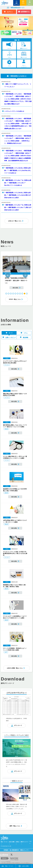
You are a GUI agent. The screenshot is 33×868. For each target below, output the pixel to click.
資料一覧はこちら (15, 826)
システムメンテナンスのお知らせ (14, 111)
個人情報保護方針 (14, 850)
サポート (30, 4)
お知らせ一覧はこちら (15, 221)
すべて (11, 333)
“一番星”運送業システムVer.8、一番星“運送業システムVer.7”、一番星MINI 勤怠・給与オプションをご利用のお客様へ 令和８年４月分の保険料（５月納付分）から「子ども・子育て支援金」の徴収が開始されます (18, 99)
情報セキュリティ (25, 850)
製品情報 (26, 337)
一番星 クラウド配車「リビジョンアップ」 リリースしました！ (18, 85)
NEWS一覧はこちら (15, 299)
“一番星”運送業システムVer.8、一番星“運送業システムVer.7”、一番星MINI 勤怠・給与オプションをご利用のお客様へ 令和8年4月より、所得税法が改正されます (18, 140)
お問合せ (18, 842)
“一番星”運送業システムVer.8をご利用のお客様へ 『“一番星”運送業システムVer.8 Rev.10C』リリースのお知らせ (18, 170)
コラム (26, 333)
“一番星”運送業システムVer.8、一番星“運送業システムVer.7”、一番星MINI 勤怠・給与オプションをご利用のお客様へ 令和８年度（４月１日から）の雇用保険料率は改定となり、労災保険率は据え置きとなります (18, 123)
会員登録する (25, 11)
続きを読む (16, 288)
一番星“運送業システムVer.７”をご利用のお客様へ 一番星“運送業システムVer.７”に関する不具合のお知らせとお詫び (18, 207)
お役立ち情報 (25, 866)
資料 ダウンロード (17, 4)
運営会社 (4, 858)
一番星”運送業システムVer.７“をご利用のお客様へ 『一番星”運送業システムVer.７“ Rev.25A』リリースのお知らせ (18, 183)
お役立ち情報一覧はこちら (15, 668)
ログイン (10, 12)
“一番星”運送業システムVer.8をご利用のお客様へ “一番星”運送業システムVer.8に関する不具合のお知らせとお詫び (18, 195)
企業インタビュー (11, 337)
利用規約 (6, 850)
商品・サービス (9, 866)
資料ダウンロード (24, 842)
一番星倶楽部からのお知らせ (18, 76)
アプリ (23, 3)
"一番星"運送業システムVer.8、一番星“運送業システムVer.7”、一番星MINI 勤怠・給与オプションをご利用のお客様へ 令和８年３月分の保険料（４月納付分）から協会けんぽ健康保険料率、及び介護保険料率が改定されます (18, 156)
